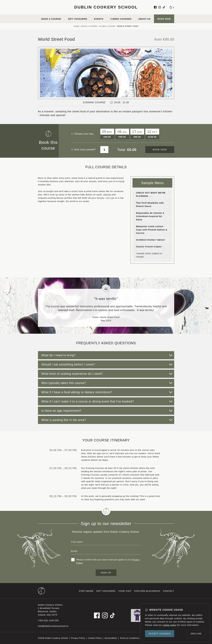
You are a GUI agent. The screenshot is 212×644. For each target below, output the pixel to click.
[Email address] (106, 551)
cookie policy (170, 625)
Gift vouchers (78, 19)
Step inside (86, 591)
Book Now (164, 19)
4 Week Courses (121, 19)
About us (144, 19)
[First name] (106, 542)
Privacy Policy (78, 638)
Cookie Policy (95, 638)
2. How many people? (84, 150)
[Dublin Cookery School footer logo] (41, 591)
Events (99, 19)
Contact (169, 591)
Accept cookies (160, 634)
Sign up (106, 573)
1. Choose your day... (83, 134)
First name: (77, 542)
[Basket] (172, 7)
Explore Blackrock (147, 591)
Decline (196, 634)
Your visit (125, 591)
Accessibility (111, 638)
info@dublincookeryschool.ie (53, 626)
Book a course (51, 19)
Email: (74, 551)
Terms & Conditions (130, 638)
